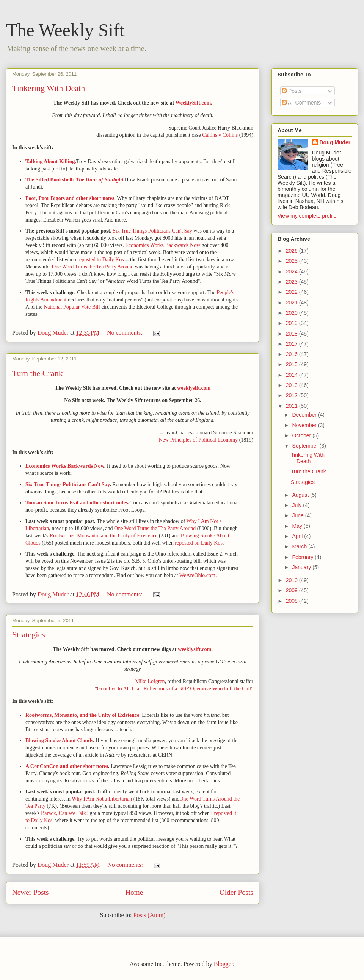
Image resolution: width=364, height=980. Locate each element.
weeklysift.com (194, 388)
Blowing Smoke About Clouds (59, 740)
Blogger (224, 964)
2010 (293, 580)
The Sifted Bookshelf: (51, 180)
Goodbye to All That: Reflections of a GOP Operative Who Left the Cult (174, 689)
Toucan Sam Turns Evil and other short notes (77, 503)
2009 (293, 590)
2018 (293, 334)
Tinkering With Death (49, 88)
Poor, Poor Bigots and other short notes (70, 198)
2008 (293, 601)
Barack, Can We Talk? (65, 813)
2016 (293, 354)
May (298, 526)
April (298, 536)
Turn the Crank (38, 373)
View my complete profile (307, 216)
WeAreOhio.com (197, 575)
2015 (293, 364)
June (298, 515)
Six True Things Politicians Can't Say (152, 231)
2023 (293, 282)
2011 (293, 406)
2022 (293, 292)
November (305, 425)
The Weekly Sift (65, 30)
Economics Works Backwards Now (163, 245)
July (297, 505)
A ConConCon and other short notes (67, 766)
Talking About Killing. (51, 162)
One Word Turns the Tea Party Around (93, 267)
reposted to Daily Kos (100, 260)
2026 (293, 251)
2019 (293, 323)
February (303, 557)
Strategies (29, 634)
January (302, 567)
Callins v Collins (220, 135)
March (300, 546)
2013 (293, 385)
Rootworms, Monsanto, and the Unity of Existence (104, 536)
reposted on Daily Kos (199, 543)
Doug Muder (335, 142)
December (305, 415)
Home (134, 892)
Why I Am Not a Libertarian (102, 799)
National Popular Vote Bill (72, 307)
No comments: (126, 333)
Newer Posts (30, 892)
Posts (292, 91)
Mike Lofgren (150, 681)
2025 (293, 261)
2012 (293, 395)
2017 (293, 344)
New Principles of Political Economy (198, 440)
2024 (293, 272)
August (301, 495)
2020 (293, 313)
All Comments (301, 103)
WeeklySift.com (193, 103)
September (306, 446)
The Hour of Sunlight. (100, 180)
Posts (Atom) (150, 915)
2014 (293, 375)
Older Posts (236, 892)
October (302, 435)
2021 (293, 303)
